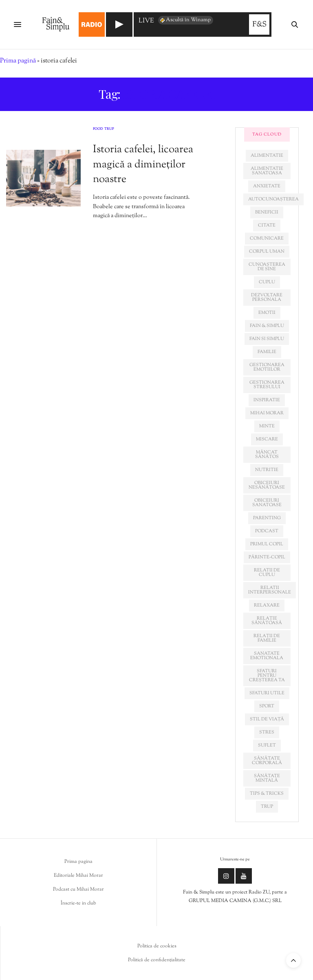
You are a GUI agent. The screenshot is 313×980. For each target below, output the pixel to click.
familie (267, 352)
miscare (267, 439)
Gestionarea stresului (267, 385)
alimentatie (267, 156)
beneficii (267, 212)
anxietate (267, 186)
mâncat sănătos (267, 454)
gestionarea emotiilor (267, 367)
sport (267, 706)
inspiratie (267, 400)
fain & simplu (267, 326)
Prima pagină (18, 61)
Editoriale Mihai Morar (78, 876)
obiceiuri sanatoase (267, 503)
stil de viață (267, 719)
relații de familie (267, 638)
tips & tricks (267, 793)
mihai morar (267, 413)
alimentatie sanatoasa (267, 171)
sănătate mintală (267, 778)
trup (267, 807)
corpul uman (267, 251)
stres (267, 732)
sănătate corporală (267, 761)
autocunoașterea (273, 199)
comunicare (267, 238)
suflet (267, 745)
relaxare (267, 605)
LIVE (146, 21)
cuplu (267, 282)
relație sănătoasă (267, 621)
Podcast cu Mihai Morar (78, 889)
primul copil (267, 544)
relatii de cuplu (267, 572)
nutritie (267, 470)
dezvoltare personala (267, 297)
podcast (267, 531)
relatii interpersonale (270, 590)
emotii (267, 313)
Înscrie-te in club (78, 903)
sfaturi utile (267, 693)
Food (98, 129)
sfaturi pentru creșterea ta (267, 676)
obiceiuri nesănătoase (267, 485)
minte (267, 426)
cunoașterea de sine (267, 267)
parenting (267, 518)
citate (267, 225)
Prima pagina (78, 862)
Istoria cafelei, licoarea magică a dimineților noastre (143, 164)
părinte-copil (267, 557)
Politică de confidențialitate (157, 960)
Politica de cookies (157, 946)
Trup (109, 129)
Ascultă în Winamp (185, 20)
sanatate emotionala (267, 656)
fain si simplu (267, 339)
